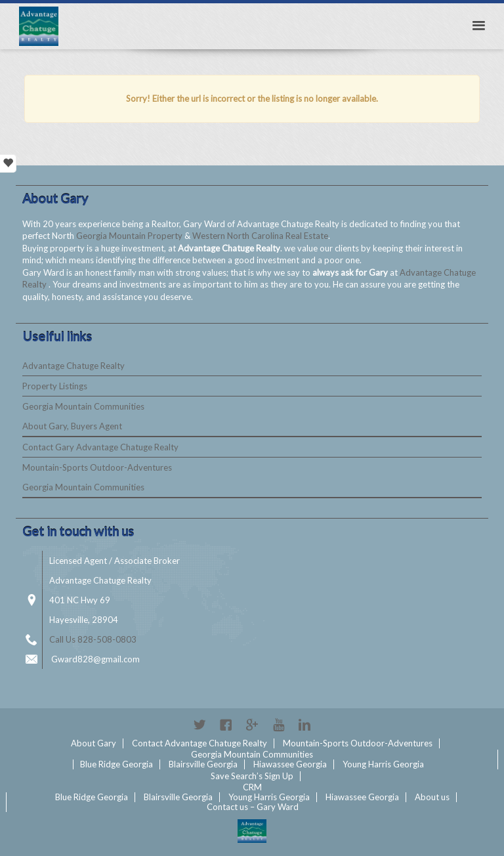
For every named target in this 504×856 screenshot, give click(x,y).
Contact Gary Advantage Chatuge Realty (100, 447)
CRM (252, 787)
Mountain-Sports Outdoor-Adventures (97, 467)
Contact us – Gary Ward (253, 807)
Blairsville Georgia (203, 764)
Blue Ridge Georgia (116, 764)
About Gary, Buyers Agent (72, 426)
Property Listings (55, 386)
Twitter (199, 725)
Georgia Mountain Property (130, 236)
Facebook (226, 725)
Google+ (252, 725)
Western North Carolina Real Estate (260, 236)
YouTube (278, 725)
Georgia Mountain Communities (83, 406)
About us (432, 797)
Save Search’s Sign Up (252, 776)
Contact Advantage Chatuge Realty (199, 743)
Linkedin (304, 725)
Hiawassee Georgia (290, 764)
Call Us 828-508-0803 (93, 639)
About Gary (94, 743)
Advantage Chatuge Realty (73, 366)
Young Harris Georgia (383, 764)
